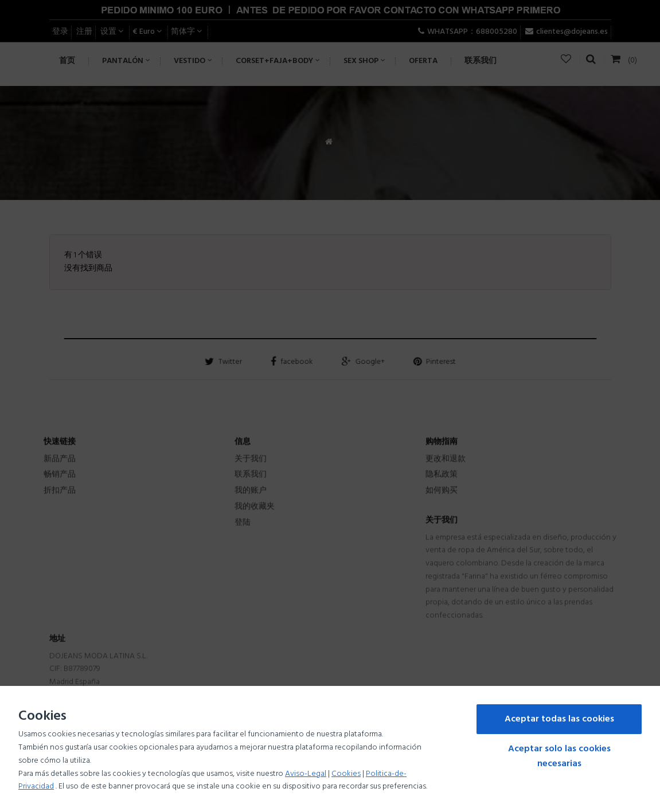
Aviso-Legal (306, 774)
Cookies (346, 774)
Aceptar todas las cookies (559, 719)
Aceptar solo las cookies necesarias (559, 756)
